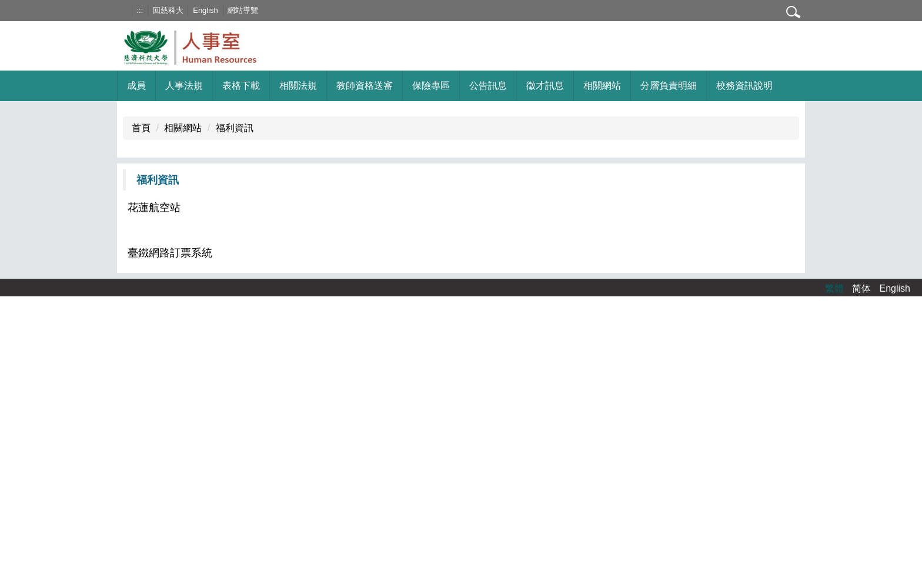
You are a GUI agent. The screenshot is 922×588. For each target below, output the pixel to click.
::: (140, 10)
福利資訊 (235, 128)
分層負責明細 (669, 86)
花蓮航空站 (154, 208)
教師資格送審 (365, 86)
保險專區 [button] (431, 86)
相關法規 (298, 86)
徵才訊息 (545, 86)
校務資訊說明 (744, 86)
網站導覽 (243, 10)
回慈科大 (168, 10)
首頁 (141, 128)
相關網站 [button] (602, 86)
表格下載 (241, 86)
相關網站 (183, 128)
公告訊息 (488, 86)
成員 (136, 86)
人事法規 (184, 86)
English (205, 10)
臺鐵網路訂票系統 (170, 253)
